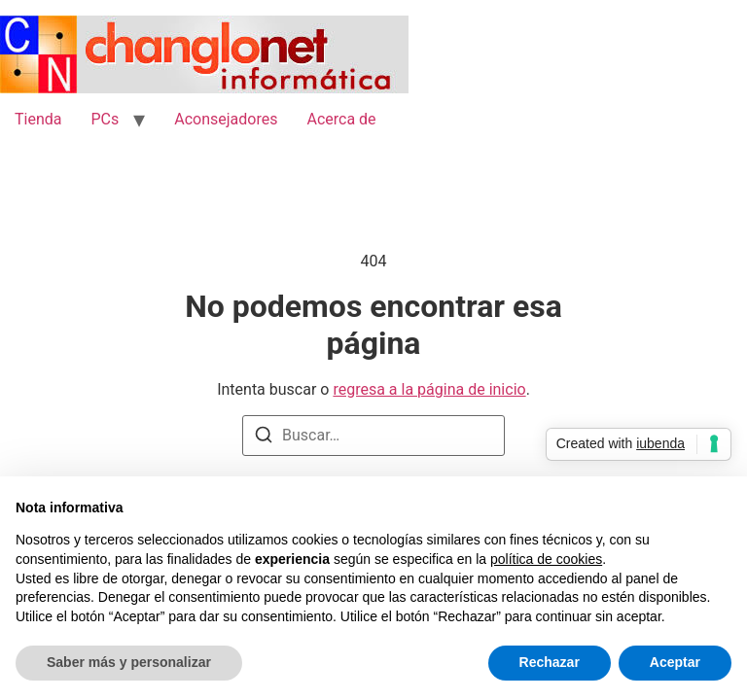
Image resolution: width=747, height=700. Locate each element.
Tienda (38, 119)
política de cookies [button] (546, 559)
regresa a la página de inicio (429, 389)
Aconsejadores (226, 119)
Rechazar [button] (550, 662)
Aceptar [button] (675, 662)
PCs (105, 119)
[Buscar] (264, 438)
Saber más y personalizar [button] (129, 662)
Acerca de (341, 119)
